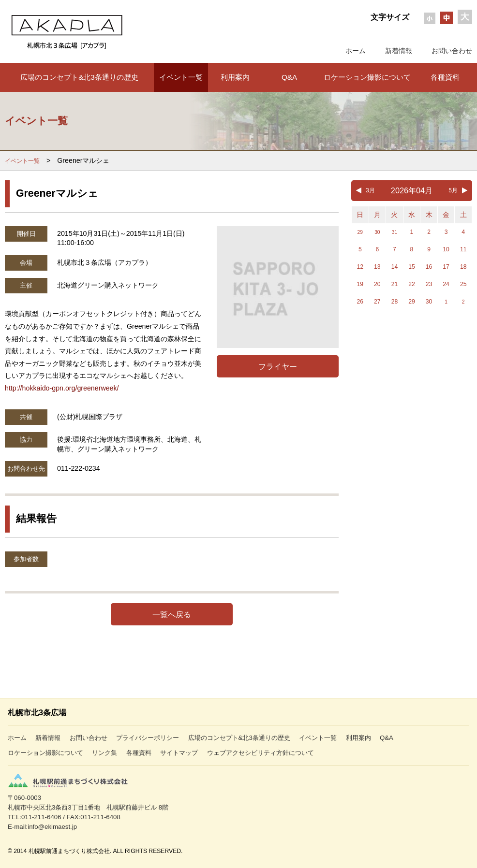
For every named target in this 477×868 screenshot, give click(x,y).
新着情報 (399, 51)
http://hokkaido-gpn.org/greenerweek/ (62, 388)
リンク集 (104, 753)
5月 (453, 190)
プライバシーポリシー (148, 738)
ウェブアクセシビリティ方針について (261, 753)
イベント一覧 (181, 77)
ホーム (356, 51)
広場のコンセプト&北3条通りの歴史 (79, 77)
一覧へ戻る (172, 614)
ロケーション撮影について (367, 77)
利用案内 (235, 77)
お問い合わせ (452, 51)
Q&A (289, 77)
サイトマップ (179, 753)
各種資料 (445, 77)
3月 (370, 190)
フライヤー (278, 366)
